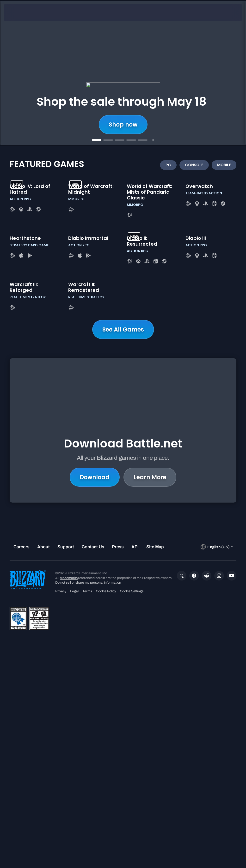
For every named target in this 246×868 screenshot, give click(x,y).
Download (95, 653)
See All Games (123, 533)
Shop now (123, 124)
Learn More (150, 653)
